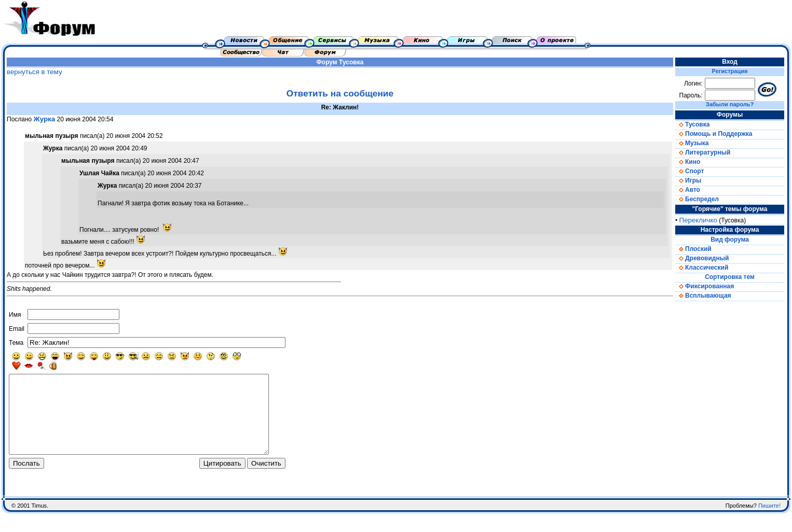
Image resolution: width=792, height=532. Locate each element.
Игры (688, 180)
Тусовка (351, 62)
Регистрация (730, 71)
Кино (688, 162)
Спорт (689, 171)
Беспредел (697, 199)
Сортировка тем (730, 277)
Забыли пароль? (730, 104)
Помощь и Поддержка (714, 134)
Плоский (693, 249)
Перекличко (698, 220)
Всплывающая (703, 296)
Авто (688, 190)
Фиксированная (705, 286)
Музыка (692, 143)
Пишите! (769, 524)
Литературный (703, 152)
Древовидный (702, 258)
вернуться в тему (35, 72)
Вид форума (730, 240)
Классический (702, 268)
